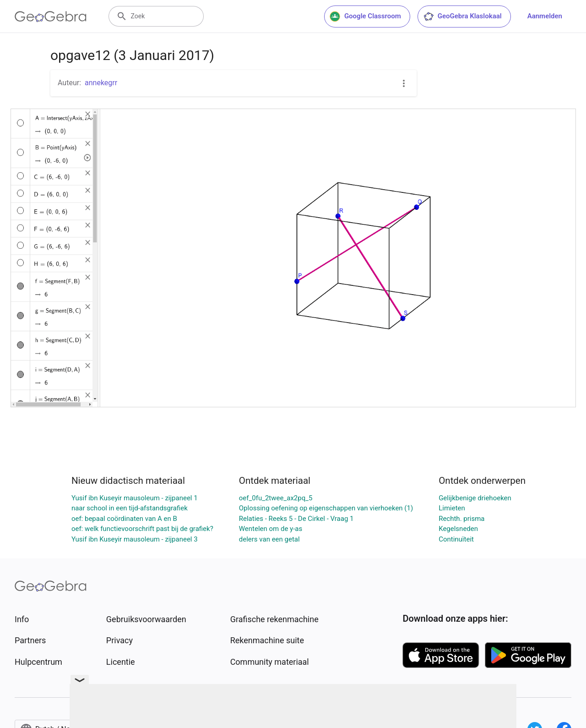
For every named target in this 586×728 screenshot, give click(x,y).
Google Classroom (365, 16)
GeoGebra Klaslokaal (462, 16)
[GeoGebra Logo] (51, 16)
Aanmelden (545, 16)
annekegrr (101, 83)
